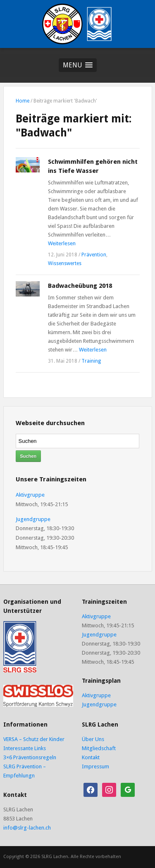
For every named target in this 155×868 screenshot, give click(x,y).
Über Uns (93, 739)
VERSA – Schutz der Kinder (34, 739)
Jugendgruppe (33, 519)
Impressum (95, 766)
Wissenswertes (65, 263)
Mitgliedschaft (99, 748)
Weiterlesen (62, 243)
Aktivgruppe (30, 495)
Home (23, 101)
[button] (78, 65)
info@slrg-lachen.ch (27, 828)
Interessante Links (25, 748)
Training (91, 361)
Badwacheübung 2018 (80, 286)
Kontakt (91, 757)
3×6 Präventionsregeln (30, 757)
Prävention (94, 255)
